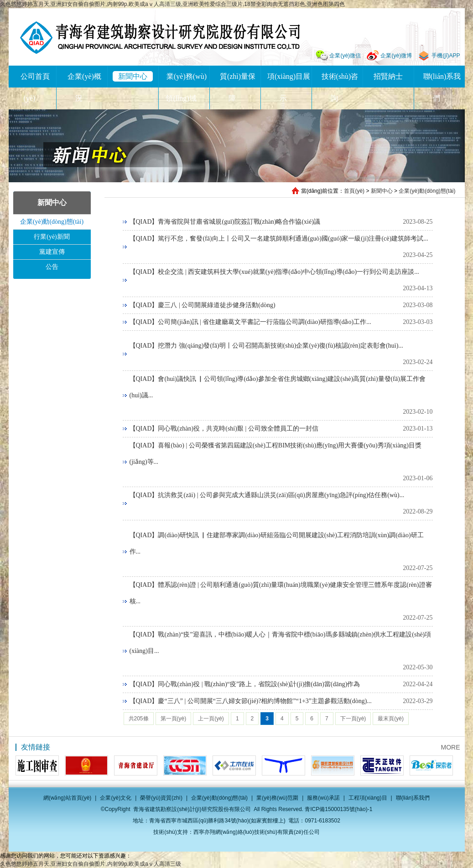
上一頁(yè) (211, 719)
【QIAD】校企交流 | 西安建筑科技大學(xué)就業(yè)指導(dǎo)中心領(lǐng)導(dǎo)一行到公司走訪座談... (274, 272)
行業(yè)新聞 (52, 237)
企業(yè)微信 (345, 56)
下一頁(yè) (353, 719)
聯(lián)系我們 (413, 798)
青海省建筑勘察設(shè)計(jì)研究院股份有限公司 (160, 38)
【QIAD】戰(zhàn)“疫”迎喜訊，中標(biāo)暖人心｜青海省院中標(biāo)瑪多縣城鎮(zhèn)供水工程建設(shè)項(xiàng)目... (281, 643)
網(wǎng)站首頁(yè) (68, 798)
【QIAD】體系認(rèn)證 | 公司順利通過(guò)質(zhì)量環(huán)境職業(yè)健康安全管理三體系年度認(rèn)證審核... (281, 593)
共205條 (139, 719)
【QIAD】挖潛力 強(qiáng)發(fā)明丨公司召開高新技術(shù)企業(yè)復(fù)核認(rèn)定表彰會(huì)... (266, 346)
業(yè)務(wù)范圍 (277, 798)
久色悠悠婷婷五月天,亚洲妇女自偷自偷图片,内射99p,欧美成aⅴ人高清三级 (91, 864)
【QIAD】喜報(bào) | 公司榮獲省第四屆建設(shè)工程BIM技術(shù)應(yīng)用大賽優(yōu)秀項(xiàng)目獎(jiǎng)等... (276, 454)
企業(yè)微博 (396, 56)
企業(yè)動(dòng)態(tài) (427, 191)
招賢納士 (388, 76)
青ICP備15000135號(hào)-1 (338, 809)
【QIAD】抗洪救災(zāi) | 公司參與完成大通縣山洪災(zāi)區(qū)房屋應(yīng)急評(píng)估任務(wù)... (267, 495)
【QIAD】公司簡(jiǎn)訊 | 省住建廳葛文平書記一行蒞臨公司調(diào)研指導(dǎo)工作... (250, 322)
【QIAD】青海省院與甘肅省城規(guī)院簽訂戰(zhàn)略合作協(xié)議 (225, 222)
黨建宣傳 (52, 252)
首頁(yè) (354, 191)
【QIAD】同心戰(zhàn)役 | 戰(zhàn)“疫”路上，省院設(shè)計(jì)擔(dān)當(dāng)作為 (245, 684)
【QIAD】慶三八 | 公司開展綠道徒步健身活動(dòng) (203, 305)
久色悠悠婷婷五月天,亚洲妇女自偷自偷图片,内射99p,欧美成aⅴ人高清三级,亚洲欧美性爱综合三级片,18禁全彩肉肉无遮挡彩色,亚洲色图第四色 (172, 4)
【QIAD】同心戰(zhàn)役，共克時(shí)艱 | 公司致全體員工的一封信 (224, 429)
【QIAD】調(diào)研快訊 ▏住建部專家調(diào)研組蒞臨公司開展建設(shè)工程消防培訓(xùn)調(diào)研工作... (277, 543)
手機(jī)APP (446, 56)
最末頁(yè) (391, 719)
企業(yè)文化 (116, 798)
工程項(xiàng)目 (368, 798)
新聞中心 (133, 76)
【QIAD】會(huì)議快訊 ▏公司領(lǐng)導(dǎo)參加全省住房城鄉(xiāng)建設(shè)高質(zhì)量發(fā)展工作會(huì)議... (278, 387)
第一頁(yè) (174, 719)
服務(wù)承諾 (323, 798)
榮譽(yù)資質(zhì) (161, 798)
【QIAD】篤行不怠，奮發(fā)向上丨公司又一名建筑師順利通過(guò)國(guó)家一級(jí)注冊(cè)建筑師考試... (279, 239)
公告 (52, 267)
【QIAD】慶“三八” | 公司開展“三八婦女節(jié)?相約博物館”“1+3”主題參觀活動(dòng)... (251, 701)
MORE (451, 747)
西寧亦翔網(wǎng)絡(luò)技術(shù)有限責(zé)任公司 (257, 832)
